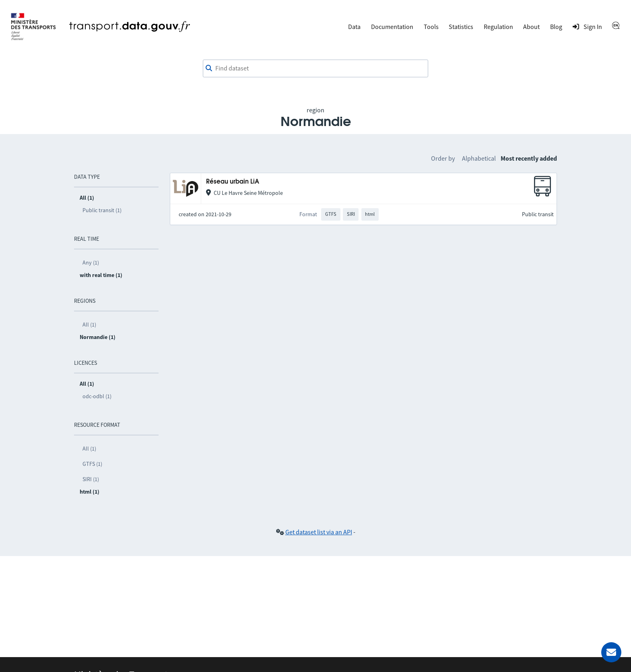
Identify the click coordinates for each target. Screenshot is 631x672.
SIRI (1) (91, 479)
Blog (556, 27)
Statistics (461, 27)
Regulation (498, 27)
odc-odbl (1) (97, 396)
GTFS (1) (92, 464)
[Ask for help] (611, 652)
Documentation (392, 27)
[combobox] (315, 68)
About (531, 27)
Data (354, 27)
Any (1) (91, 263)
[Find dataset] (315, 68)
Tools (431, 27)
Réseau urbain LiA (233, 182)
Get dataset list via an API (319, 532)
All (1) (89, 325)
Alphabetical (479, 158)
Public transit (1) (102, 210)
